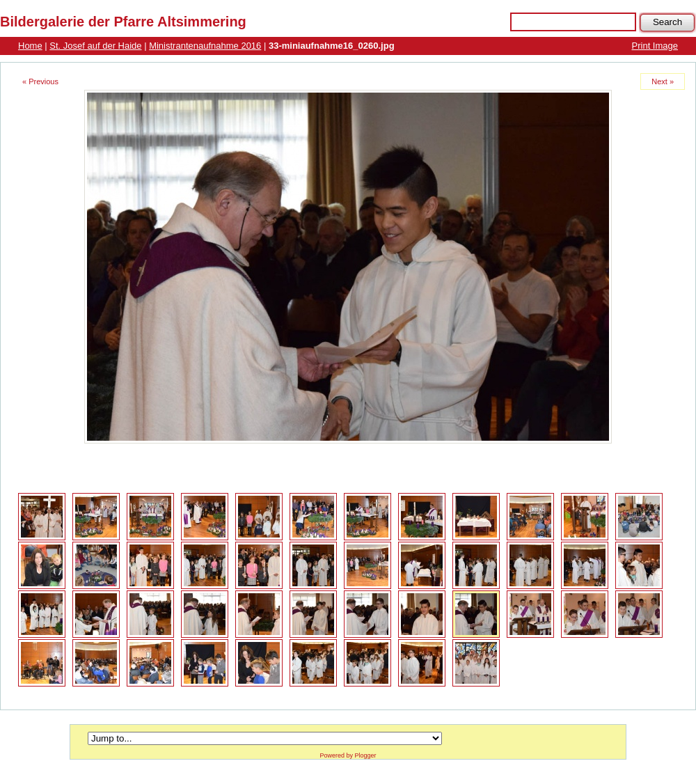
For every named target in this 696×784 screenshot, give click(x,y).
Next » (663, 81)
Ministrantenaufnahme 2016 (205, 46)
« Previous (40, 81)
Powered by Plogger (348, 755)
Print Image (655, 46)
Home (30, 46)
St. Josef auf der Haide (95, 46)
